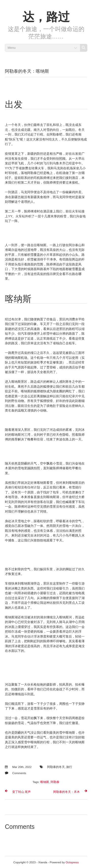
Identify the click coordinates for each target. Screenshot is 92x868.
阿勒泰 (55, 782)
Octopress (72, 862)
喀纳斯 (45, 782)
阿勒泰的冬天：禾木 (66, 792)
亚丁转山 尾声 (21, 792)
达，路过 (46, 17)
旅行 (69, 767)
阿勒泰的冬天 (56, 767)
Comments (19, 773)
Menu (12, 48)
